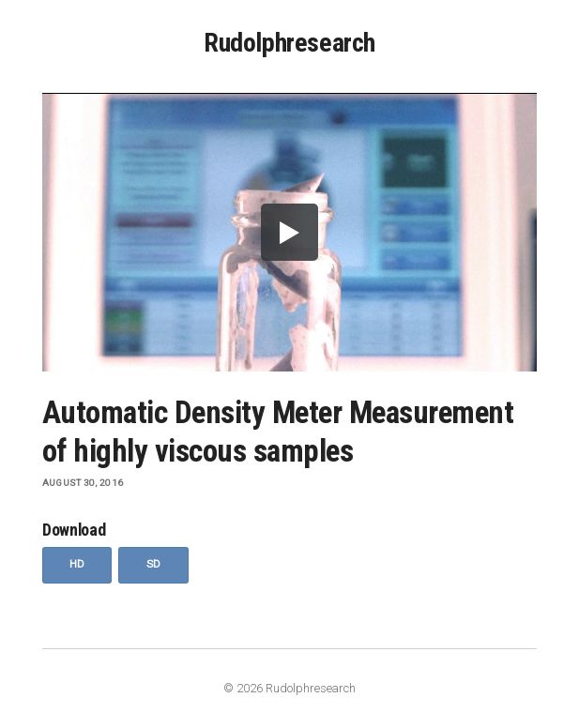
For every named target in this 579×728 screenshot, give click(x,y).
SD (154, 564)
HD (77, 564)
